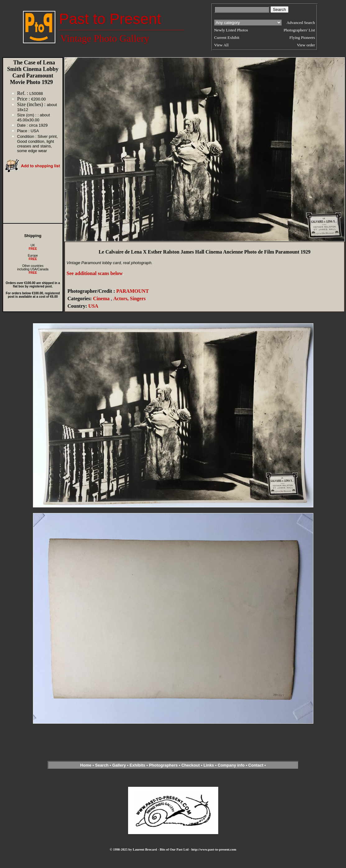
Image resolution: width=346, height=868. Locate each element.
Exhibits (138, 765)
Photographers (163, 765)
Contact (256, 765)
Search (102, 765)
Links (209, 765)
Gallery (119, 765)
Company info (232, 765)
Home (86, 765)
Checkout (190, 765)
